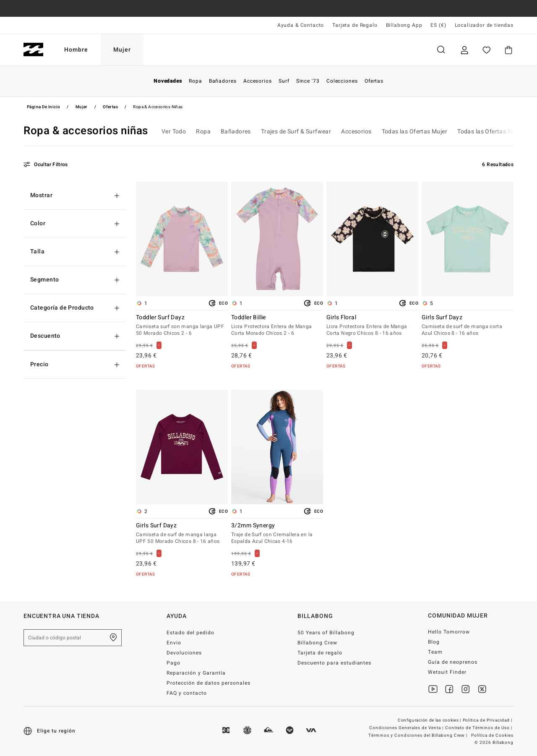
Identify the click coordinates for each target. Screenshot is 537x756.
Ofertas (110, 107)
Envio (174, 643)
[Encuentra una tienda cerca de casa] (113, 638)
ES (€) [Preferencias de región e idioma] (438, 25)
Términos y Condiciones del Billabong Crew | (418, 735)
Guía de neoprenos (453, 662)
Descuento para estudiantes (334, 663)
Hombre (76, 50)
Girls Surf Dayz (468, 326)
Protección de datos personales (208, 683)
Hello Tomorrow (449, 632)
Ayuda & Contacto (301, 25)
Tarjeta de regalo (320, 653)
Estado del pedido (190, 633)
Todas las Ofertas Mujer (415, 132)
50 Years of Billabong (326, 633)
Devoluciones (184, 653)
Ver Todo (174, 132)
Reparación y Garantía (196, 673)
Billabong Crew (317, 643)
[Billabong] (33, 50)
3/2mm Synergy (277, 534)
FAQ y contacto (187, 693)
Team (435, 652)
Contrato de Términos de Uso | (479, 728)
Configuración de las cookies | (430, 720)
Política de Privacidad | (488, 720)
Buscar (441, 50)
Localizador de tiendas (484, 25)
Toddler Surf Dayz (182, 326)
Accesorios (356, 132)
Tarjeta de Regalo (355, 25)
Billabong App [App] (404, 25)
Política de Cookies (492, 735)
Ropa (203, 132)
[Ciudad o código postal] (73, 638)
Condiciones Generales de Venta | (407, 728)
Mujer (122, 50)
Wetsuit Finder (447, 672)
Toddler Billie (277, 326)
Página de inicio (43, 107)
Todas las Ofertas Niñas (490, 132)
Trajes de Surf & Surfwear (296, 132)
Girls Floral (372, 326)
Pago (173, 663)
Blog (434, 642)
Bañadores (236, 132)
